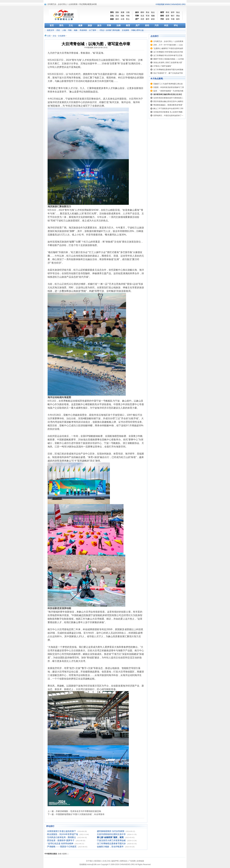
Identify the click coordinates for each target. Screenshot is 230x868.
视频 (153, 16)
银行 (173, 16)
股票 (167, 16)
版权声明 (115, 861)
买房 (142, 19)
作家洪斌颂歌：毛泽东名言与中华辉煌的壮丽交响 (78, 811)
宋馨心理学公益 (138, 30)
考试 (167, 12)
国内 (117, 19)
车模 (173, 19)
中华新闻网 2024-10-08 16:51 (96, 48)
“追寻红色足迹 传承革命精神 (60, 844)
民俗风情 (83, 30)
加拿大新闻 (62, 854)
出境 (122, 19)
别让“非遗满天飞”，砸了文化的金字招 (168, 73)
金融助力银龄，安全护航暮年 (111, 847)
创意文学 (51, 30)
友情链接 (140, 861)
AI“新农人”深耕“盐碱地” (162, 66)
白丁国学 (93, 30)
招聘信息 (124, 861)
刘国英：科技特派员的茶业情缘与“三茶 (169, 87)
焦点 (153, 12)
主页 (49, 36)
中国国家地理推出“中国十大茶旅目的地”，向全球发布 (80, 814)
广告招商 (132, 861)
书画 (128, 16)
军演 (148, 16)
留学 (173, 12)
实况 (142, 16)
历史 (117, 16)
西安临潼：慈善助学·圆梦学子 (61, 840)
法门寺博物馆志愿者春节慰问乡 (112, 844)
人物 (64, 30)
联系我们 (98, 861)
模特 (142, 12)
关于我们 (90, 861)
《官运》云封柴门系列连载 (109, 30)
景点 (128, 19)
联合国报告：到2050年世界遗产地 (63, 834)
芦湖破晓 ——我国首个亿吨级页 (62, 847)
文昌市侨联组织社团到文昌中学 (112, 834)
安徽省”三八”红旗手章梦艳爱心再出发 (168, 84)
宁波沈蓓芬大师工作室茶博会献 (112, 840)
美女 (148, 12)
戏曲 (122, 16)
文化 (54, 36)
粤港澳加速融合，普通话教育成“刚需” (168, 105)
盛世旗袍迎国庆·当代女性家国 (111, 831)
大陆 (128, 12)
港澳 (122, 12)
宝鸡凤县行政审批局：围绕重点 (62, 837)
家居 (153, 19)
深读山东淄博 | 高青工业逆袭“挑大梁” (168, 63)
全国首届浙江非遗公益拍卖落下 (62, 831)
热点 (178, 12)
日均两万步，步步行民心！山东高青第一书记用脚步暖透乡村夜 (72, 4)
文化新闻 (126, 30)
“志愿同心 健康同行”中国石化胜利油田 (168, 48)
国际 (117, 12)
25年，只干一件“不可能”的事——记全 (168, 45)
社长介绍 (106, 861)
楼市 (148, 19)
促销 (167, 19)
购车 (178, 19)
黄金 (178, 16)
